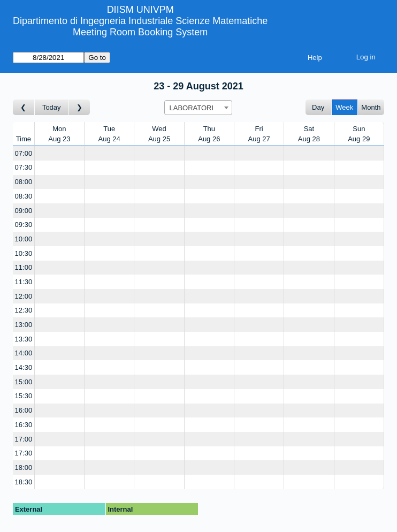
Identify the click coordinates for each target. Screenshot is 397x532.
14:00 (24, 353)
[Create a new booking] (59, 153)
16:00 (24, 410)
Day (318, 107)
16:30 (24, 425)
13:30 (24, 339)
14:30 (24, 367)
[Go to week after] (80, 107)
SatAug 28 (309, 134)
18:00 (24, 468)
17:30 (24, 453)
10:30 (24, 253)
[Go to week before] (24, 107)
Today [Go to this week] (52, 107)
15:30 (24, 396)
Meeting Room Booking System (140, 32)
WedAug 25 (159, 134)
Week (344, 107)
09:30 (24, 225)
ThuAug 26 (209, 134)
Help (315, 58)
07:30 (24, 167)
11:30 (24, 282)
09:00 (24, 211)
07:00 (24, 153)
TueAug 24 (109, 134)
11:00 (24, 267)
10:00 (24, 239)
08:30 (24, 196)
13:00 (24, 325)
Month (371, 107)
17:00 (24, 439)
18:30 (24, 482)
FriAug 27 (259, 134)
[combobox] (198, 108)
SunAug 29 (359, 134)
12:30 (24, 310)
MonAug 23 (59, 134)
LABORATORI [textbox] (191, 108)
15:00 (24, 382)
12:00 (24, 296)
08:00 (24, 182)
